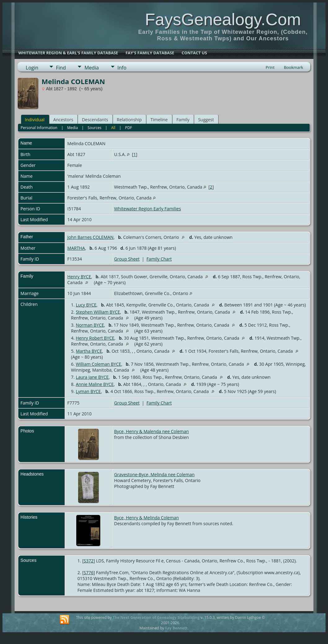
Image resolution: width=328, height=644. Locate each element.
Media (91, 68)
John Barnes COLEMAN (90, 237)
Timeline (159, 120)
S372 (89, 561)
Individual (35, 120)
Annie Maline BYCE (95, 384)
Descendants (95, 120)
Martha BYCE (89, 351)
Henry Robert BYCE (95, 338)
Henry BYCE (79, 277)
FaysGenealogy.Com (223, 19)
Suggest (206, 120)
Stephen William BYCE (98, 312)
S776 (89, 572)
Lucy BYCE (86, 305)
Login (32, 68)
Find (61, 68)
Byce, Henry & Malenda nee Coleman (151, 431)
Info (122, 68)
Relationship (129, 120)
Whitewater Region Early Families (148, 209)
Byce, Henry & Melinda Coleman (146, 518)
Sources (95, 128)
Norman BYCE (90, 325)
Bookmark (294, 67)
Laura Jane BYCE (92, 377)
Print (270, 67)
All (113, 128)
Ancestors (63, 120)
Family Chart (159, 259)
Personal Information (39, 128)
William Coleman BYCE (98, 364)
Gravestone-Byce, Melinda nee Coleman (154, 474)
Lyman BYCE (88, 391)
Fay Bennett (176, 628)
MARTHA (76, 248)
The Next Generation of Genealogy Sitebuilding (156, 617)
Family (183, 120)
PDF (129, 128)
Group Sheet (127, 259)
